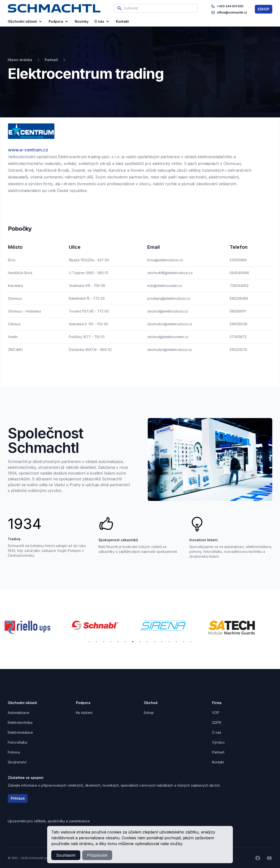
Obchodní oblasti (25, 21)
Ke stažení (84, 713)
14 (184, 642)
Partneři (218, 752)
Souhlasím (66, 855)
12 (169, 642)
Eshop (149, 713)
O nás (102, 21)
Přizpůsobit (97, 855)
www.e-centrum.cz (28, 150)
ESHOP (264, 9)
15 (191, 642)
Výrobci (218, 742)
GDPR (217, 722)
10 (155, 642)
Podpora (59, 21)
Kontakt (218, 762)
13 (176, 642)
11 (162, 642)
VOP (216, 713)
